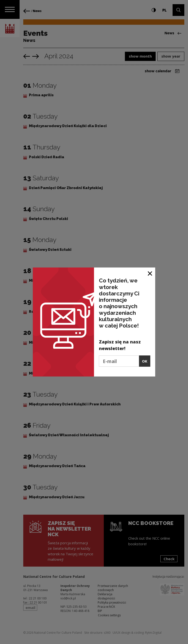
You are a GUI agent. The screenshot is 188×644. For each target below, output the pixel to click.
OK (145, 361)
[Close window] (150, 273)
